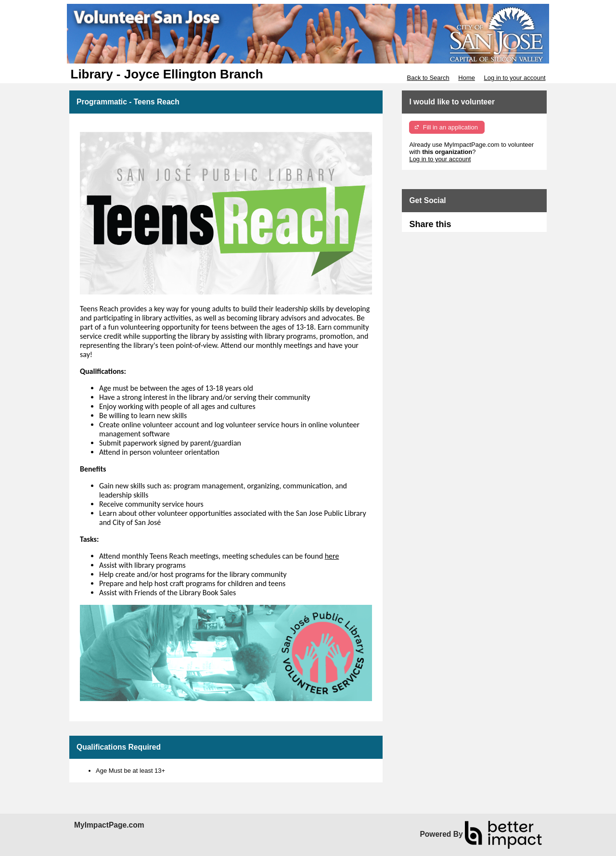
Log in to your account (515, 78)
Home (467, 78)
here (332, 556)
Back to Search (428, 78)
